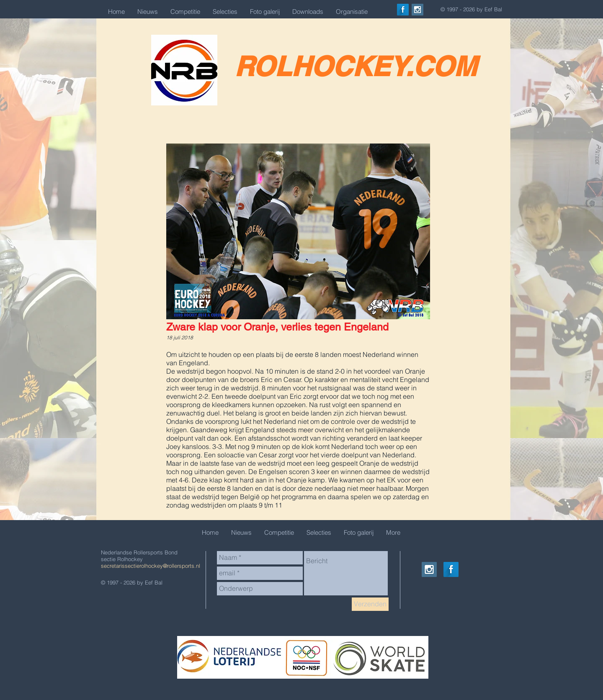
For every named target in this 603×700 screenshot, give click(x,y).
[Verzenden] (370, 604)
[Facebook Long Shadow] (403, 10)
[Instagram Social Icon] (417, 10)
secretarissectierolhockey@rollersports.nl (151, 566)
